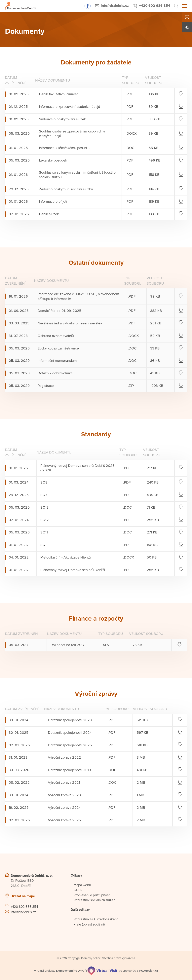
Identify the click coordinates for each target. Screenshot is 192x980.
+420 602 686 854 (155, 6)
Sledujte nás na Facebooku (88, 6)
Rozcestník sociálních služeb (95, 900)
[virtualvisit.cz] (102, 971)
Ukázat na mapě (23, 896)
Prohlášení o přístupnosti (92, 895)
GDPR (78, 890)
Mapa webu (82, 885)
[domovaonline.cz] (67, 971)
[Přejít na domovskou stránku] (20, 6)
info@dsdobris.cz (115, 6)
